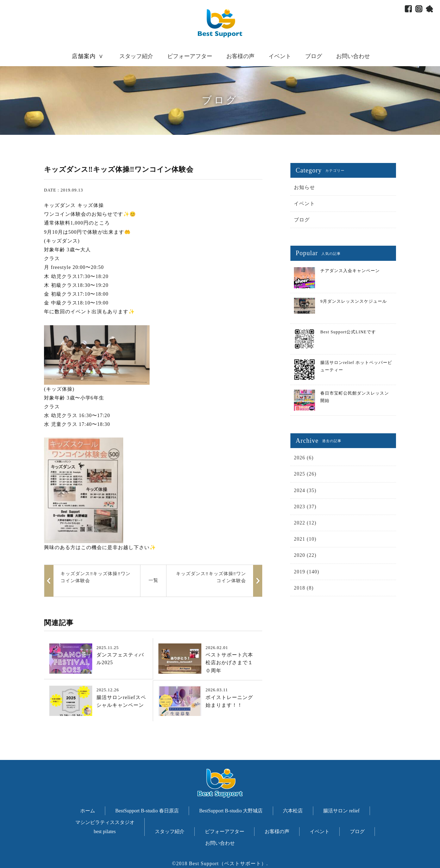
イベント (280, 56)
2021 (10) (305, 539)
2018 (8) (304, 588)
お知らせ (304, 187)
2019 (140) (307, 572)
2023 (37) (305, 507)
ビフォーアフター (190, 56)
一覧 (153, 580)
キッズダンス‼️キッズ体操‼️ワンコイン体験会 (211, 577)
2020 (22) (305, 555)
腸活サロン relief (341, 811)
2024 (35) (305, 490)
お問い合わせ (353, 56)
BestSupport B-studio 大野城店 (231, 811)
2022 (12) (305, 523)
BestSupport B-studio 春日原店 (147, 811)
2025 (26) (305, 474)
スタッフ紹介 (136, 56)
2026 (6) (304, 458)
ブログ (314, 56)
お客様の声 (240, 56)
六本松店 (293, 811)
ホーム (88, 811)
